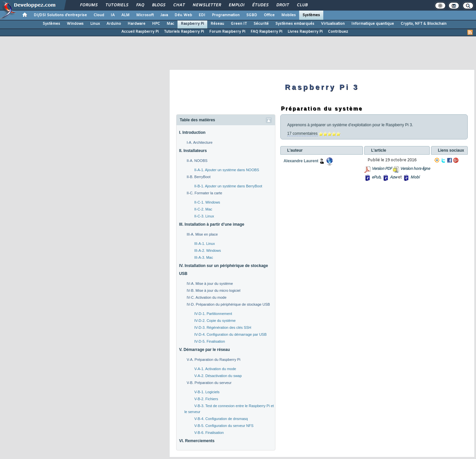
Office (269, 15)
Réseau (217, 24)
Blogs (158, 5)
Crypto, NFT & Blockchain (424, 24)
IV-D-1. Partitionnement (213, 314)
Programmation (226, 15)
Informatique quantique (373, 24)
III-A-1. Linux (205, 244)
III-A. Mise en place (202, 234)
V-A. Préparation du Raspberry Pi (214, 360)
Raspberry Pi (192, 24)
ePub (376, 177)
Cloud (99, 15)
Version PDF (382, 169)
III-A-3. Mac (204, 257)
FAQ (140, 5)
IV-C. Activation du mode (207, 297)
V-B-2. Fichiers (206, 399)
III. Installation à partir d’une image (212, 224)
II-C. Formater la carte (205, 193)
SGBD (252, 15)
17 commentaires (302, 134)
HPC (156, 24)
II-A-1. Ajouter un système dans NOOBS (227, 170)
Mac (170, 24)
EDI (202, 15)
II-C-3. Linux (204, 216)
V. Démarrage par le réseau (205, 350)
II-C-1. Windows (207, 202)
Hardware (137, 24)
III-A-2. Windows (208, 250)
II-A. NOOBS (197, 161)
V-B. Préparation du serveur (209, 383)
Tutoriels (117, 5)
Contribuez (338, 32)
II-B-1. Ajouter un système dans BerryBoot (228, 186)
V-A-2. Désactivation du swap (218, 376)
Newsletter (206, 5)
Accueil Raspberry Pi (140, 32)
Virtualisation (333, 24)
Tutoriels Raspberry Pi (184, 32)
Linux (95, 24)
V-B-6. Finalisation (209, 433)
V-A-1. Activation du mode (215, 369)
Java (164, 15)
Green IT (239, 24)
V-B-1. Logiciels (207, 392)
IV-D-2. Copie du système (215, 321)
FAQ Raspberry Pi (266, 32)
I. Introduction (192, 133)
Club (302, 5)
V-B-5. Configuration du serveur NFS (224, 426)
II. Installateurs (193, 151)
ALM (125, 15)
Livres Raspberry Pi (305, 32)
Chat (179, 5)
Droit (282, 5)
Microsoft (145, 15)
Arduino (114, 24)
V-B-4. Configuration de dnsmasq (221, 419)
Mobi (415, 177)
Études (260, 5)
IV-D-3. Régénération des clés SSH (223, 327)
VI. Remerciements (197, 441)
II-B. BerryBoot (199, 177)
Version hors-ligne (415, 169)
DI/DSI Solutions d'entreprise (60, 15)
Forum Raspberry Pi (227, 32)
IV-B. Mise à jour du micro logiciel (214, 290)
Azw (393, 177)
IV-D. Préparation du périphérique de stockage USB (228, 304)
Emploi (236, 5)
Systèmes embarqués (295, 24)
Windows (75, 24)
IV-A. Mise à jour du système (210, 284)
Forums (88, 5)
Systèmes (311, 15)
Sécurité (261, 24)
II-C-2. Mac (203, 209)
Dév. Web (183, 15)
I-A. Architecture (200, 142)
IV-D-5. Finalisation (210, 341)
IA (113, 15)
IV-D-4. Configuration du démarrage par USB (231, 334)
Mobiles (289, 15)
